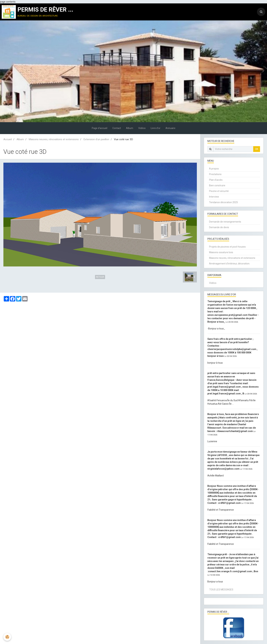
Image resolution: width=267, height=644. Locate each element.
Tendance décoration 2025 (223, 202)
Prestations (215, 174)
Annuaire (170, 128)
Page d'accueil (100, 128)
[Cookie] (7, 637)
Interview (214, 197)
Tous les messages (221, 590)
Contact (117, 128)
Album (130, 128)
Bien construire (217, 185)
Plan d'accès (216, 180)
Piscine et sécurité (219, 191)
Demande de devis (219, 227)
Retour (100, 277)
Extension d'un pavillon (96, 139)
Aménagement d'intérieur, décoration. (230, 264)
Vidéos (142, 128)
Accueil (8, 139)
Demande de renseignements (225, 222)
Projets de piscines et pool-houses (227, 247)
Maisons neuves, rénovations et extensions (54, 139)
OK (257, 149)
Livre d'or (156, 128)
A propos (214, 169)
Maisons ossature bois (221, 252)
